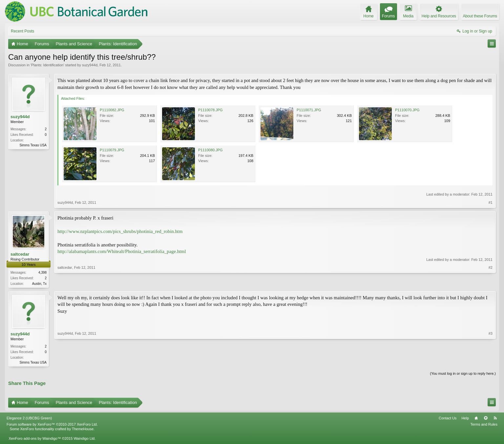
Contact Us (448, 419)
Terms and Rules (484, 426)
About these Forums (480, 16)
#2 (491, 283)
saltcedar (20, 254)
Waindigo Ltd (84, 440)
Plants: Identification (47, 65)
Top (486, 419)
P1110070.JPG (407, 110)
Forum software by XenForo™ (52, 426)
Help (465, 419)
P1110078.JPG (210, 110)
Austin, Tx (39, 284)
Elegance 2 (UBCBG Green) (29, 419)
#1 (491, 202)
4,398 (42, 273)
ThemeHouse (83, 430)
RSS (495, 419)
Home (476, 419)
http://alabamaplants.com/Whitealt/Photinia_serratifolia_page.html (122, 251)
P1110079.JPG (112, 150)
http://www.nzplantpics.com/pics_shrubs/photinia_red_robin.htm (120, 231)
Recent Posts (22, 31)
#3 (491, 362)
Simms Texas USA (33, 145)
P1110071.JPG (309, 110)
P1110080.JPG (210, 150)
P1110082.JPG (112, 110)
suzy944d (90, 65)
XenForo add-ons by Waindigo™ (35, 440)
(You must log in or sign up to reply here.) (463, 375)
